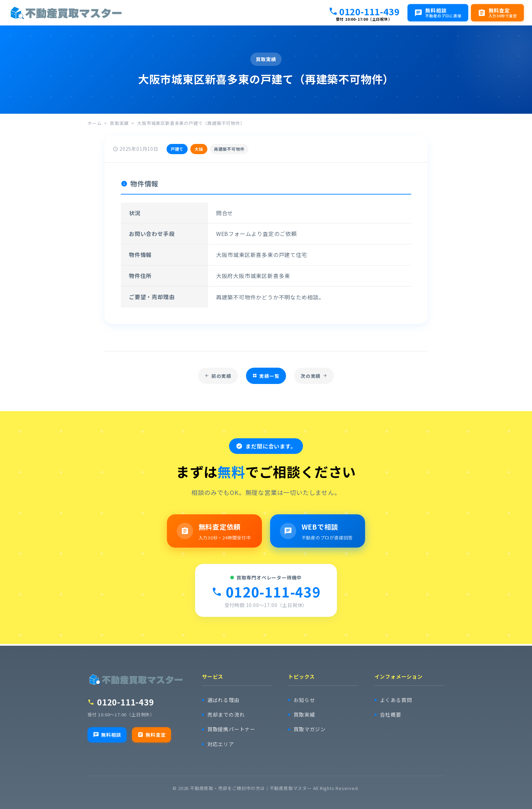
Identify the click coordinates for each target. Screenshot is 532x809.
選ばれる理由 (223, 700)
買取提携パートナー (231, 729)
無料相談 (107, 735)
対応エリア (221, 744)
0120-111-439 (364, 11)
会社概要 (391, 715)
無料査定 (151, 735)
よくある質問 (396, 700)
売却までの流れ (226, 715)
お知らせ (304, 700)
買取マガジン (310, 729)
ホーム (94, 123)
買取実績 (119, 123)
